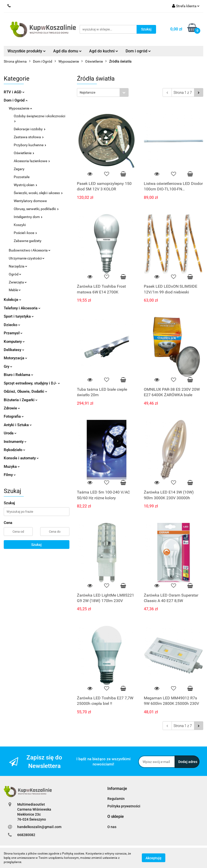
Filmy (10, 475)
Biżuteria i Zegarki (21, 400)
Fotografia (14, 416)
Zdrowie (12, 408)
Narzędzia (18, 266)
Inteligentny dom (28, 217)
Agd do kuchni (104, 51)
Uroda (10, 433)
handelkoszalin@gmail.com (39, 827)
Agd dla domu (67, 51)
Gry (8, 367)
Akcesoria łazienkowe (32, 161)
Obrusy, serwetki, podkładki (36, 209)
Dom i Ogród (16, 100)
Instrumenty (15, 442)
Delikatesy (14, 350)
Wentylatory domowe (30, 201)
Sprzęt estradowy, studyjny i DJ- (32, 383)
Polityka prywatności (124, 806)
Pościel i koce (25, 233)
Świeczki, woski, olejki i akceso (38, 193)
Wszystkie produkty (27, 51)
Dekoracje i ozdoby (30, 129)
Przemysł (13, 333)
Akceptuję (154, 858)
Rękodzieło (14, 450)
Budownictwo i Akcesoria (30, 250)
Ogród (15, 274)
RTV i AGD (14, 92)
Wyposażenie (20, 108)
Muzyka (12, 467)
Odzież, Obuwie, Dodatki (25, 391)
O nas (112, 827)
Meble (15, 290)
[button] (117, 789)
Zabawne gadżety (28, 241)
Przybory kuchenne (30, 145)
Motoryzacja (15, 358)
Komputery (14, 342)
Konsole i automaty (21, 458)
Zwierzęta (18, 282)
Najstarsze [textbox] (88, 92)
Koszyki (20, 225)
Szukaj (36, 545)
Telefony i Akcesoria (22, 308)
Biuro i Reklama (18, 375)
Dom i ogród (138, 51)
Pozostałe (22, 177)
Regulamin (116, 799)
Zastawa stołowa (29, 137)
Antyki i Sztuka (18, 425)
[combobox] (103, 92)
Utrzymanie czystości (27, 258)
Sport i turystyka (19, 316)
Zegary (19, 169)
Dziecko (12, 325)
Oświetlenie (24, 153)
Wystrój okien (25, 185)
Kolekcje (12, 300)
